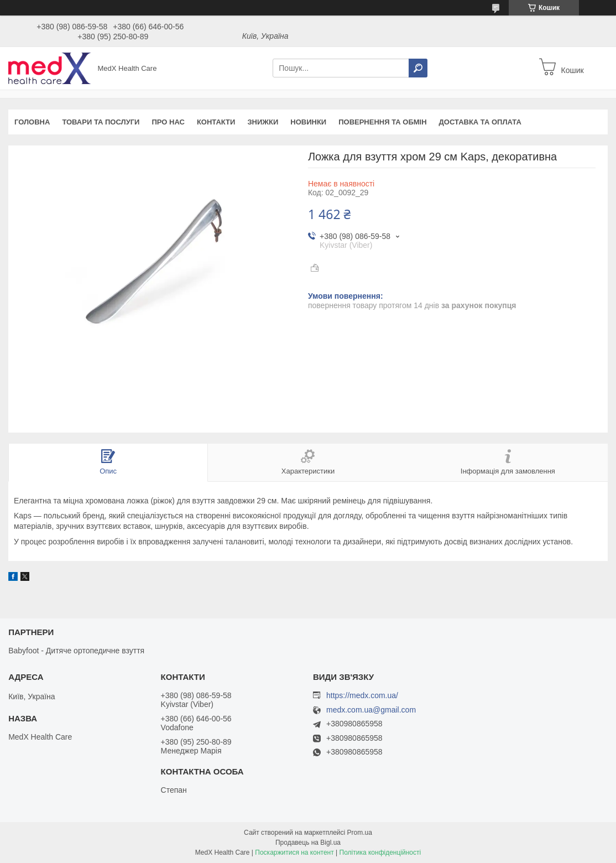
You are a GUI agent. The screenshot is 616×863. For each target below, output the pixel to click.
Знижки (263, 122)
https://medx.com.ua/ (362, 695)
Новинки (308, 122)
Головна (32, 122)
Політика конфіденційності (380, 852)
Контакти (216, 122)
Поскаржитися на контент (294, 852)
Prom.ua (360, 833)
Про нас (168, 122)
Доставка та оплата (480, 122)
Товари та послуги (101, 122)
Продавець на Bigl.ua (308, 843)
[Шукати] (418, 68)
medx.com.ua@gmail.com (371, 710)
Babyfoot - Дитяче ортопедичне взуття (76, 651)
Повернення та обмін (382, 122)
